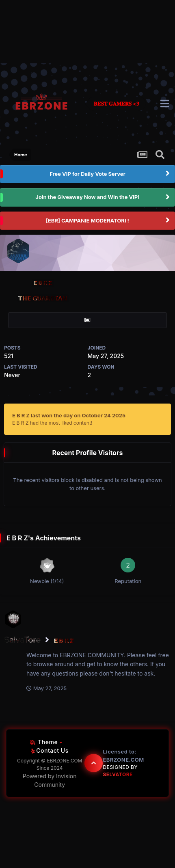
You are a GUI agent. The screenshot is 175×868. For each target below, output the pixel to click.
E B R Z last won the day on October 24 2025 (69, 415)
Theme (46, 742)
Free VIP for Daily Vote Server (87, 174)
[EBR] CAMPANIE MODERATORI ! (87, 220)
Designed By (120, 771)
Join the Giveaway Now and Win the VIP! (87, 197)
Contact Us (50, 750)
